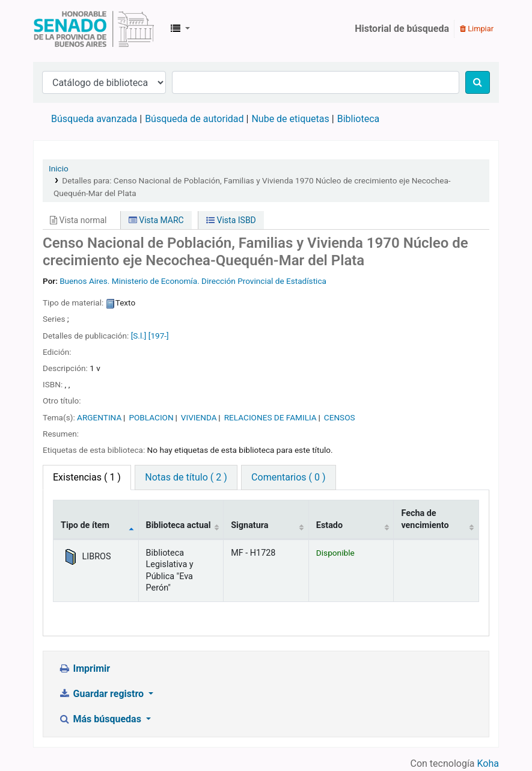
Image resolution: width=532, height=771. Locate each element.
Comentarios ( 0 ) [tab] (288, 477)
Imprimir (84, 668)
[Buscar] (478, 82)
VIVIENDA (199, 417)
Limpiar (477, 29)
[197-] (159, 336)
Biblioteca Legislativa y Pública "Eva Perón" (94, 29)
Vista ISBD (231, 220)
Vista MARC (156, 220)
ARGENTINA (99, 417)
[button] (180, 29)
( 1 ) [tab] (87, 477)
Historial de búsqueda (402, 29)
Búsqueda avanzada (94, 119)
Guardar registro (102, 694)
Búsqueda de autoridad (194, 119)
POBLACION (151, 417)
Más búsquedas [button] (101, 719)
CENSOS (340, 417)
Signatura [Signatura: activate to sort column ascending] (249, 525)
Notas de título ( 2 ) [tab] (186, 477)
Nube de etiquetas (290, 119)
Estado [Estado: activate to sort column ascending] (329, 525)
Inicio (59, 168)
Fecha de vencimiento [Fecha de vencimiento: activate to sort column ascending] (425, 519)
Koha (488, 763)
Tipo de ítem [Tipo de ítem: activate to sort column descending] (85, 525)
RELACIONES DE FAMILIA (271, 417)
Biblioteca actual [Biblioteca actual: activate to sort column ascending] (179, 525)
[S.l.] (139, 336)
